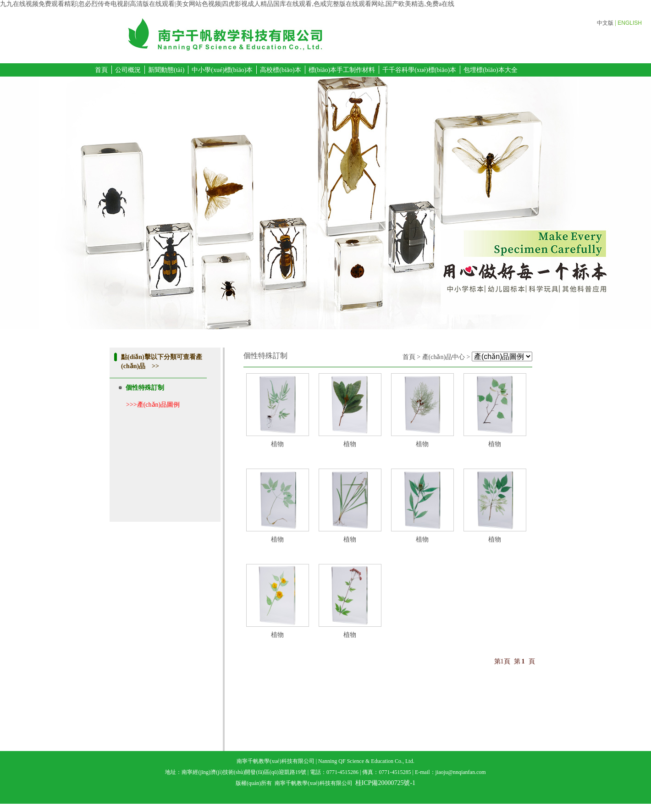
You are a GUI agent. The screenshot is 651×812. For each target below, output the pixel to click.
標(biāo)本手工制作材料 (342, 70)
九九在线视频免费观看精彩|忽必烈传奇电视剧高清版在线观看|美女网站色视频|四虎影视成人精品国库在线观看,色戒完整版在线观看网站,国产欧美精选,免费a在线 (227, 4)
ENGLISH (630, 23)
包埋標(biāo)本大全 (490, 70)
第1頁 (502, 661)
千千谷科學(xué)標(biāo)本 (419, 70)
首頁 (101, 70)
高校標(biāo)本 (280, 70)
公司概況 (128, 70)
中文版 (605, 23)
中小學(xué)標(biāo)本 (222, 70)
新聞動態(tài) (166, 70)
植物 (277, 444)
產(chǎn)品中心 (444, 357)
